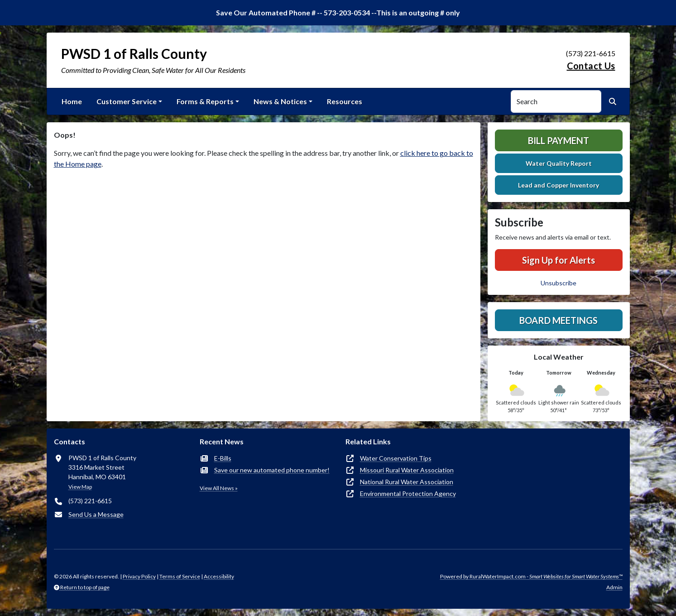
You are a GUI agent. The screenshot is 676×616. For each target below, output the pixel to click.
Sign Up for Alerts (559, 260)
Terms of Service (180, 576)
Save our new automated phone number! (272, 470)
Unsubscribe (559, 283)
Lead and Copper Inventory (559, 185)
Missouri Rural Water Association (407, 470)
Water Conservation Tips (396, 458)
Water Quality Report (559, 163)
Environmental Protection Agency (408, 493)
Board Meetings (559, 320)
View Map (80, 487)
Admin (614, 587)
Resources (345, 101)
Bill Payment (559, 140)
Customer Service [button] (127, 101)
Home (72, 101)
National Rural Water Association (407, 482)
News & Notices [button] (280, 101)
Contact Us (591, 66)
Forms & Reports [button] (205, 101)
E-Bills (223, 458)
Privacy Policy (139, 576)
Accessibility (219, 576)
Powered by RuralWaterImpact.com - (531, 576)
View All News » (219, 488)
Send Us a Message (96, 514)
